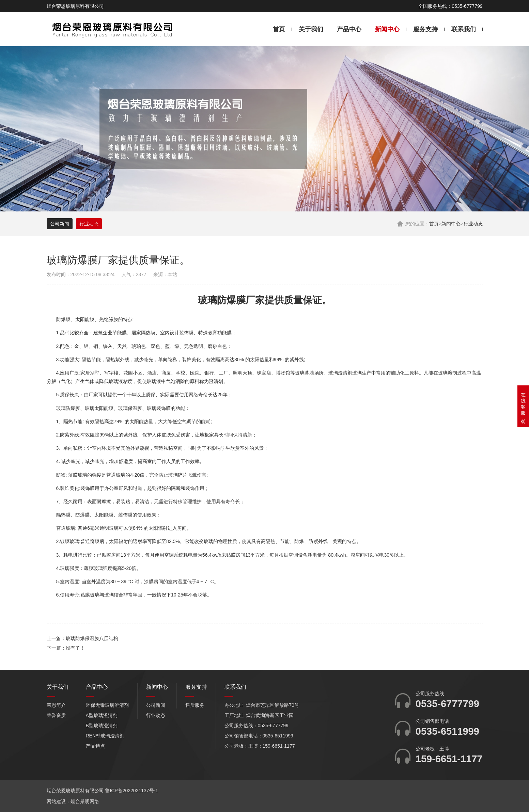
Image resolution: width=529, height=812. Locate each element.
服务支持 (425, 29)
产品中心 (349, 29)
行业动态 (473, 224)
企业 (108, 333)
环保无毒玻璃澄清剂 (107, 705)
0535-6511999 (447, 731)
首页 (279, 29)
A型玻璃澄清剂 (102, 715)
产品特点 (95, 746)
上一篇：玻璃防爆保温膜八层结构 (82, 638)
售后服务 (195, 705)
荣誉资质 (56, 715)
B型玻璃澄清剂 (102, 726)
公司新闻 (60, 224)
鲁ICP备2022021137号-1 (131, 791)
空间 (178, 448)
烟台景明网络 (85, 801)
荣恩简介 (56, 705)
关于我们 (311, 29)
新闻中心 (387, 29)
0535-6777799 (447, 704)
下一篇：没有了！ (66, 648)
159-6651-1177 (449, 759)
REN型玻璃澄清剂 (105, 736)
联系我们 (464, 29)
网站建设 (56, 801)
